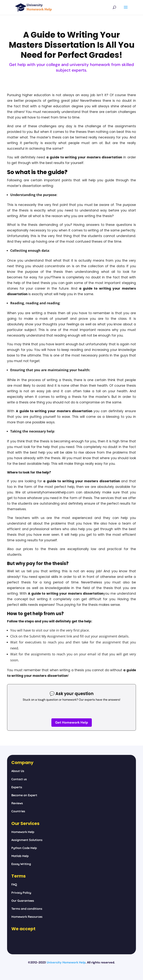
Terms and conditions (27, 909)
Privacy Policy (21, 893)
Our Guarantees (23, 901)
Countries (18, 811)
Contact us (19, 779)
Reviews (17, 803)
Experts (17, 787)
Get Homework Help (72, 722)
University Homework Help (66, 962)
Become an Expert (24, 795)
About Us (18, 771)
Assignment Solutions (27, 840)
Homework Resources (27, 917)
